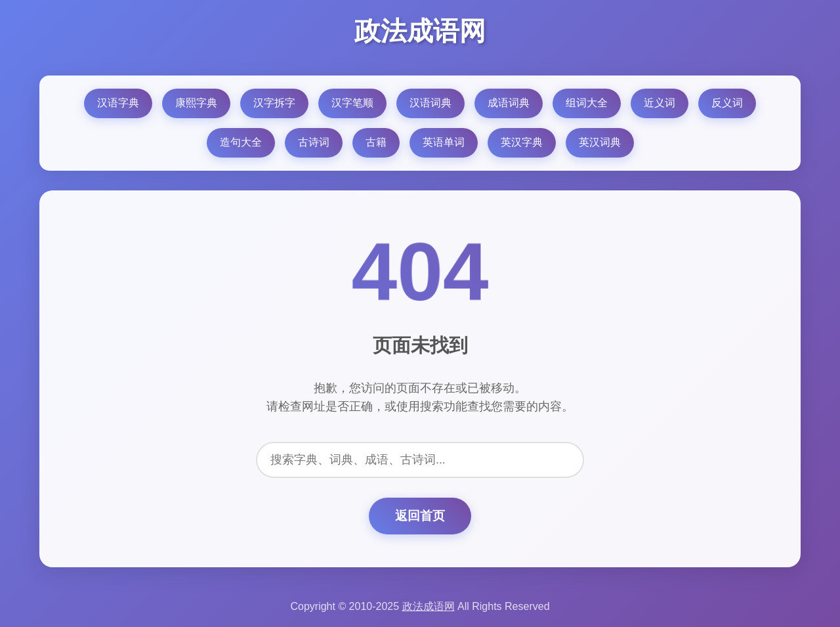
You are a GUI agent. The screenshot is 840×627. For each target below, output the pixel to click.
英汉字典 (522, 142)
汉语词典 (430, 103)
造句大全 (241, 142)
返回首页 (420, 516)
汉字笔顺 (352, 103)
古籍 (376, 142)
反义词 (727, 103)
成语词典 (509, 103)
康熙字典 (196, 103)
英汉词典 (600, 142)
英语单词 (444, 142)
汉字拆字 (274, 103)
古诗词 (314, 142)
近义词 (660, 103)
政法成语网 (420, 31)
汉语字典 (118, 103)
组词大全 (587, 103)
